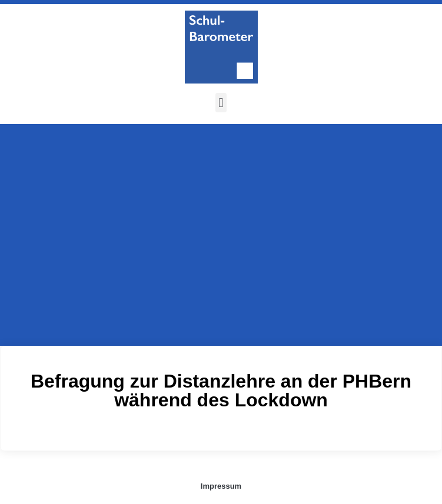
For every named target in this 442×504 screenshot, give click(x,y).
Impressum (221, 486)
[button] (221, 103)
